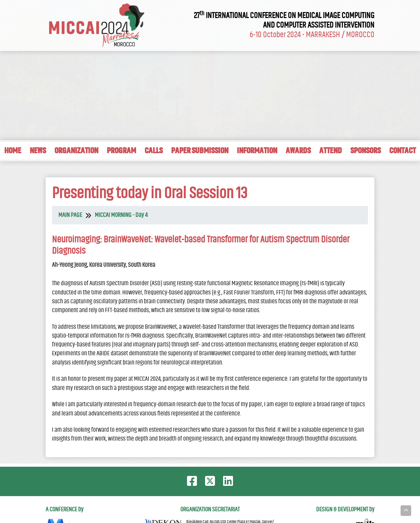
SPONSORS (366, 151)
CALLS (154, 151)
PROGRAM (121, 151)
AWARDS (298, 151)
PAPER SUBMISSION (200, 151)
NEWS (38, 151)
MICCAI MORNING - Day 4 (121, 215)
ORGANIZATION (76, 151)
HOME (13, 151)
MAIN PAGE (70, 215)
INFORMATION (257, 151)
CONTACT (402, 151)
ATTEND (331, 151)
